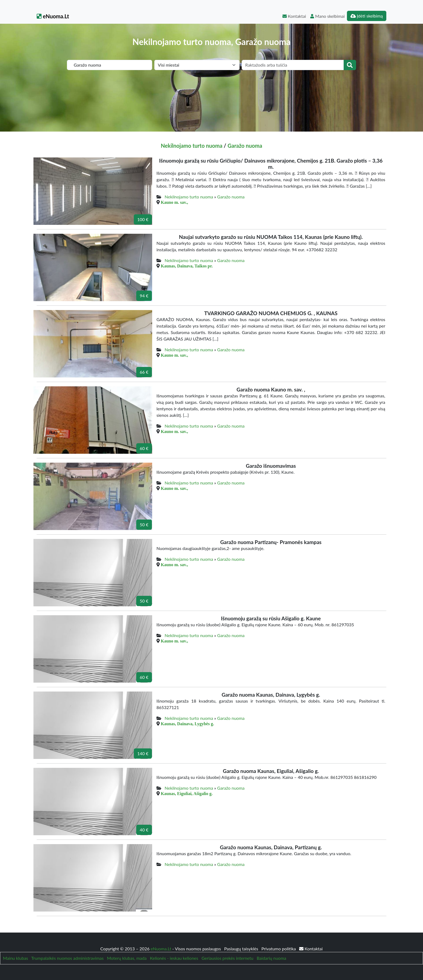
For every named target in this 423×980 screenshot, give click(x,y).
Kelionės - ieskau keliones (174, 958)
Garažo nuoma (245, 146)
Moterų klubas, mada (127, 958)
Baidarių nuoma (271, 958)
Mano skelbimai (327, 16)
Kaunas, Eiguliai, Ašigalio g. (187, 793)
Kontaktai (294, 16)
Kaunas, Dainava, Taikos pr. (187, 266)
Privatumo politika (279, 949)
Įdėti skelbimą (367, 16)
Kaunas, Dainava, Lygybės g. (187, 724)
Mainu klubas (16, 958)
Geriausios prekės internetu (227, 958)
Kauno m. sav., (174, 202)
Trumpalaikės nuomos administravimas (67, 958)
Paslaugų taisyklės (242, 949)
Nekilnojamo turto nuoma (192, 146)
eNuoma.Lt (53, 16)
